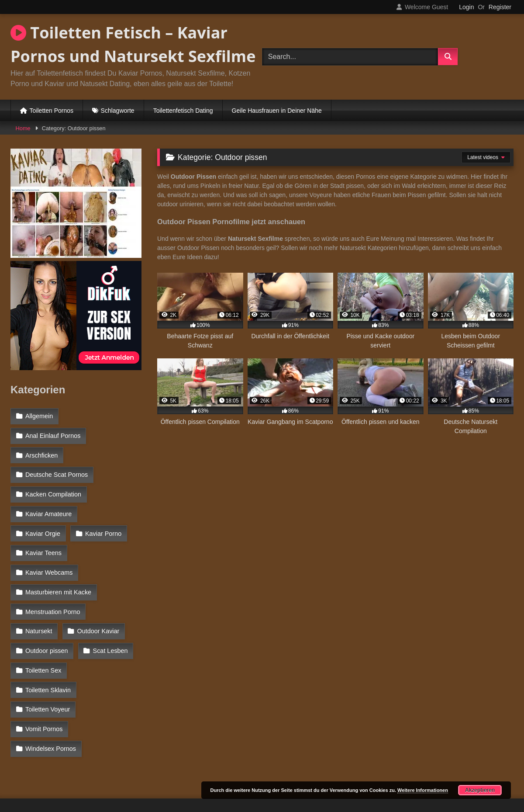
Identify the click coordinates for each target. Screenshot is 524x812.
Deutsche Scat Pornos (57, 473)
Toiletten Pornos (52, 111)
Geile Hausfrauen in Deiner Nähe (277, 111)
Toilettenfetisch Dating (183, 111)
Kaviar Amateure (48, 510)
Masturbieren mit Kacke (58, 567)
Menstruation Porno (53, 586)
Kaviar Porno (43, 529)
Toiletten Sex (43, 643)
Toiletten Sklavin (108, 643)
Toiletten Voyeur (48, 662)
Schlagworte (118, 111)
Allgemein (39, 416)
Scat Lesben (110, 624)
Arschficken (41, 454)
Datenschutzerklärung (320, 774)
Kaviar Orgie (114, 510)
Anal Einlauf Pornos (53, 435)
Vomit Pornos (44, 681)
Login (466, 7)
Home (23, 128)
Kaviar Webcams (49, 548)
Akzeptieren (480, 790)
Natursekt (118, 586)
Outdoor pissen (47, 624)
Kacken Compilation (53, 492)
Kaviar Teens (104, 529)
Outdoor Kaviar (47, 605)
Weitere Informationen (423, 790)
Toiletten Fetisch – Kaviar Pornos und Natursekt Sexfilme (133, 44)
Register (500, 7)
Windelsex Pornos (51, 700)
